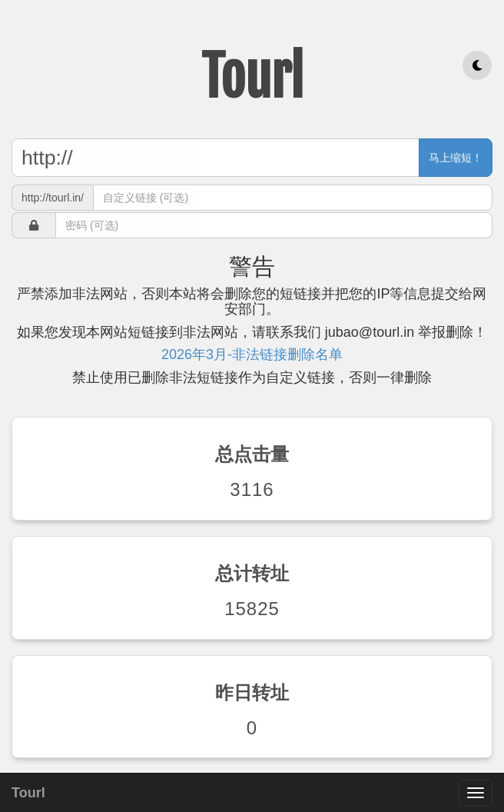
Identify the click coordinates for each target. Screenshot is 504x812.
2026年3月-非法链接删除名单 (252, 354)
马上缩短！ (456, 158)
